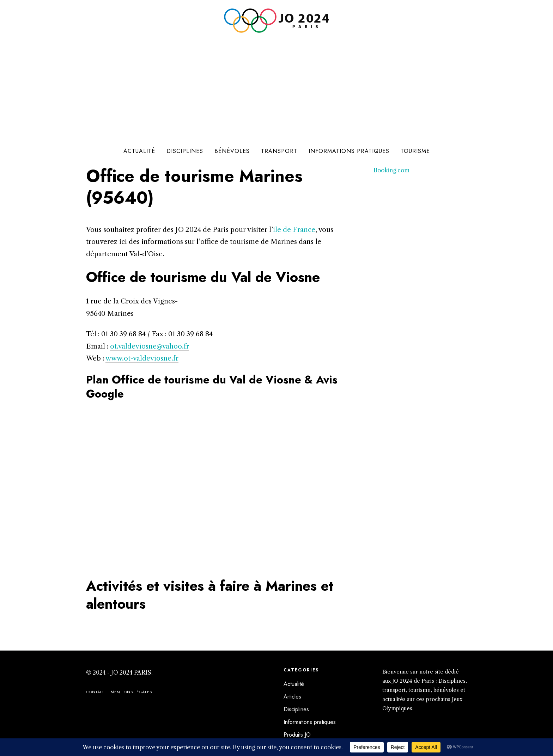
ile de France (294, 229)
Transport (279, 151)
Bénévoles (232, 151)
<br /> (213, 489)
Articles (292, 697)
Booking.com (391, 170)
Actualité (139, 151)
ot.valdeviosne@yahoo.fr (150, 346)
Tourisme (415, 151)
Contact (96, 692)
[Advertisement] (276, 86)
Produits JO (297, 735)
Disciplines (185, 151)
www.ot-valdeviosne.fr (142, 358)
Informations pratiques (349, 151)
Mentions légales (131, 692)
